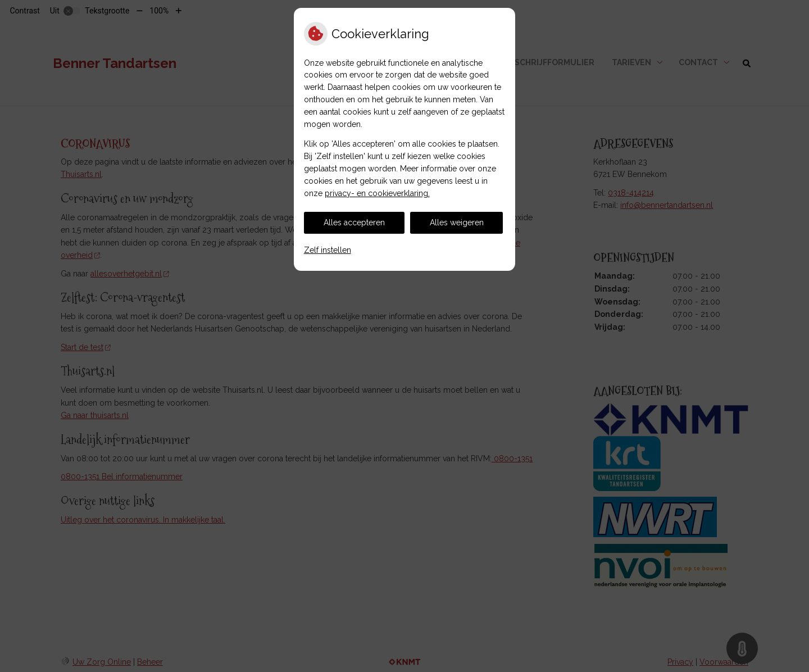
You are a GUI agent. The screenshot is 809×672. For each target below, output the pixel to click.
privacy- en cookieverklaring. (377, 193)
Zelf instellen (328, 250)
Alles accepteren (354, 223)
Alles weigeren (457, 223)
